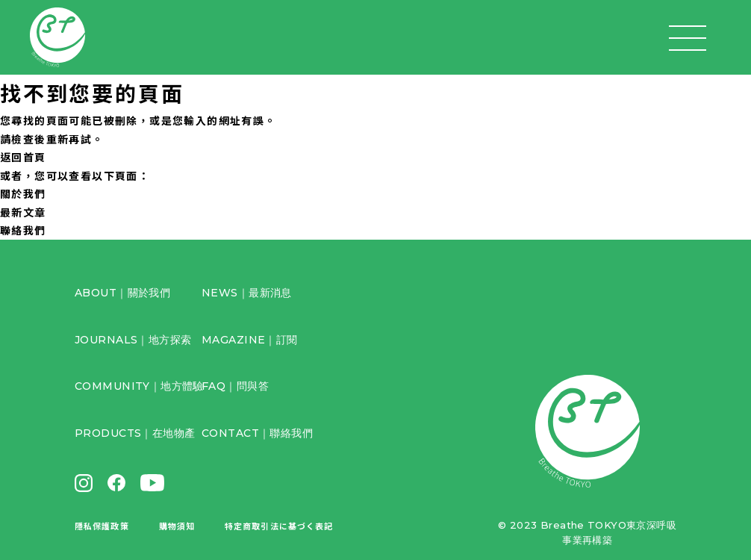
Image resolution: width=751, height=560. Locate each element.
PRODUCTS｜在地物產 (135, 433)
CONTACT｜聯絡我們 (257, 433)
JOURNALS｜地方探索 (133, 340)
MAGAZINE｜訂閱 (250, 340)
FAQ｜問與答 (235, 386)
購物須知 (177, 526)
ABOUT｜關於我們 (122, 293)
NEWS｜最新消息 (247, 293)
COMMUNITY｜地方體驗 (139, 386)
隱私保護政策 (102, 526)
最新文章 (23, 212)
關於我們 (23, 193)
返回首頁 (23, 157)
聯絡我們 (23, 230)
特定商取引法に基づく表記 (279, 526)
